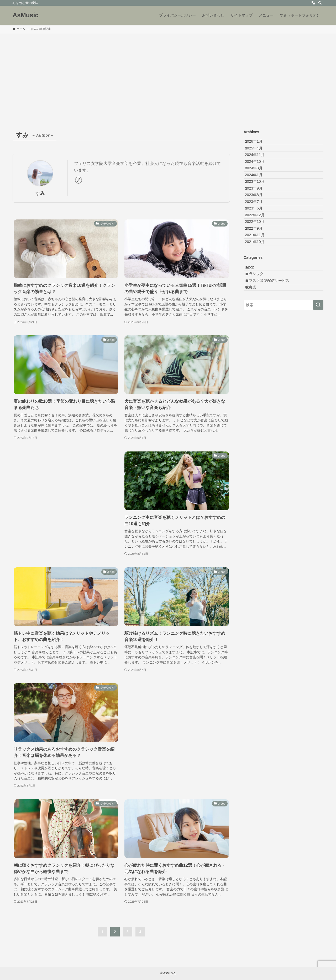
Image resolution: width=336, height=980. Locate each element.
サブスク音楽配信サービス (272, 359)
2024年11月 (259, 165)
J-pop (255, 337)
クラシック (259, 348)
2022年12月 (259, 263)
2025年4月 (258, 154)
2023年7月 (258, 242)
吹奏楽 (256, 369)
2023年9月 (258, 220)
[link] (78, 180)
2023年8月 (258, 231)
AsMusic (26, 15)
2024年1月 (258, 198)
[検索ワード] (283, 389)
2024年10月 (259, 176)
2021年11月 (259, 296)
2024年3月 (258, 187)
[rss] (313, 3)
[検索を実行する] (318, 389)
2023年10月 (259, 209)
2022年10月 (259, 274)
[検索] (320, 3)
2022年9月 (258, 285)
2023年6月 (258, 252)
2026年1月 (258, 143)
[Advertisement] (168, 73)
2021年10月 (259, 307)
